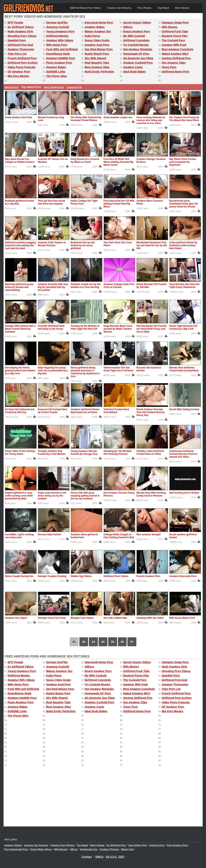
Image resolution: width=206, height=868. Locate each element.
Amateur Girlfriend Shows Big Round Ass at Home (85, 411)
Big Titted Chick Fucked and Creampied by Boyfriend (183, 162)
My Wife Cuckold (134, 36)
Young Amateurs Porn (60, 31)
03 (93, 642)
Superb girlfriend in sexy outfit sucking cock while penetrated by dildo (19, 496)
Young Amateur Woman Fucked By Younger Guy (84, 453)
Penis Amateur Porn (59, 63)
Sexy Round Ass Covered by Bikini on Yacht (85, 161)
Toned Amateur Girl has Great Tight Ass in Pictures (119, 369)
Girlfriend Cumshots (136, 40)
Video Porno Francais (22, 67)
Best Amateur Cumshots (178, 49)
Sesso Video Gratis (97, 40)
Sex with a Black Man (115, 618)
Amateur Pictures (109, 849)
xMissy (74, 849)
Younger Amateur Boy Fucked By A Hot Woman (52, 453)
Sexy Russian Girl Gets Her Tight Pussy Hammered (185, 286)
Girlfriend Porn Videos (116, 576)
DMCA (100, 857)
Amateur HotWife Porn (61, 58)
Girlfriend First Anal (20, 45)
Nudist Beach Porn (97, 54)
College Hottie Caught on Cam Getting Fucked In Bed (119, 536)
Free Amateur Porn (177, 845)
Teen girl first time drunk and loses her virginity (52, 202)
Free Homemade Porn (16, 849)
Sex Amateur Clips (174, 63)
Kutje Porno (92, 36)
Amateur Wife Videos (60, 40)
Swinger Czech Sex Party (52, 618)
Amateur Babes (95, 27)
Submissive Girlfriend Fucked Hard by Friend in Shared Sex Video (183, 454)
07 (132, 642)
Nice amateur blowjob (149, 534)
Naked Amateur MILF (175, 54)
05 (113, 642)
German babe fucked (50, 534)
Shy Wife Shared (95, 58)
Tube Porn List (17, 54)
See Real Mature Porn (99, 49)
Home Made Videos (41, 849)
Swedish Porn (17, 40)
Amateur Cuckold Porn (138, 63)
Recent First (12, 87)
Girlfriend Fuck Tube (175, 31)
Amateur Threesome (21, 49)
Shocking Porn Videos (22, 36)
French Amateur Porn (148, 576)
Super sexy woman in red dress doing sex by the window (52, 496)
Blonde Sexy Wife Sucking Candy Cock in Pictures (151, 494)
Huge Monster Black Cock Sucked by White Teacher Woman (118, 329)
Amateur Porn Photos (62, 845)
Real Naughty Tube (97, 63)
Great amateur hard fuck (19, 117)
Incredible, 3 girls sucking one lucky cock (19, 536)
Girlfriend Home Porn (175, 72)
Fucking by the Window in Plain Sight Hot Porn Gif (85, 327)
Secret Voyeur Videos (137, 23)
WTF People (15, 23)
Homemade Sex (89, 849)
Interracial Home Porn (99, 23)
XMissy (128, 27)
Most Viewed (182, 8)
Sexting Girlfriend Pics (176, 58)
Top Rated (163, 8)
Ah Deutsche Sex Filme (138, 58)
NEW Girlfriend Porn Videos (86, 8)
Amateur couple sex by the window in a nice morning (86, 286)
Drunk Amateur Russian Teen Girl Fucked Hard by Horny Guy (151, 412)
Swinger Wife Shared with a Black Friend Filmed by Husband (20, 329)
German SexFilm (57, 23)
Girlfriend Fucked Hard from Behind (116, 411)
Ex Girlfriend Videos (21, 27)
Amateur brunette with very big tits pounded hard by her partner (53, 287)
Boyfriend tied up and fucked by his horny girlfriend (83, 245)
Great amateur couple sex (118, 117)
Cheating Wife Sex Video (150, 618)
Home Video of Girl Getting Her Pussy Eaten (20, 453)
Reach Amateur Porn (137, 31)
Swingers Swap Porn (175, 23)
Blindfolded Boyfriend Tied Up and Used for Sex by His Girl (152, 245)
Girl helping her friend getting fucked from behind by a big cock (20, 371)
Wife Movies (170, 27)
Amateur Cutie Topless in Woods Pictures (52, 244)
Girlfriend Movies (57, 36)
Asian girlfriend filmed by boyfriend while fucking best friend (183, 245)
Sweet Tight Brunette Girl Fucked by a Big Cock (183, 327)
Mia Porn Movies (18, 76)
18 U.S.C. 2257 (115, 857)
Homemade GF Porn (136, 54)
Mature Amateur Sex (98, 31)
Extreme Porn (157, 845)
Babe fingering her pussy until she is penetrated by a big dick (53, 371)
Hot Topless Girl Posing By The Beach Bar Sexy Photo (184, 119)
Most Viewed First (54, 87)
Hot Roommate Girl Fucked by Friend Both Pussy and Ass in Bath (152, 329)
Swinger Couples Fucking (52, 576)
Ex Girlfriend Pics (116, 845)
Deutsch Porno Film (174, 36)
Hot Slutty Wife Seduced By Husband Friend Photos (86, 119)
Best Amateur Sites (97, 67)
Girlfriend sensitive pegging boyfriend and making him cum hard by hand (21, 245)
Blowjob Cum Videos (82, 618)
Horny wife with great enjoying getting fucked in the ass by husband (85, 496)
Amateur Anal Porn (97, 45)
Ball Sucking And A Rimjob (184, 493)
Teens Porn (169, 67)
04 (103, 642)
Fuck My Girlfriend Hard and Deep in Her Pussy (51, 327)
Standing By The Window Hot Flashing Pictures (118, 453)
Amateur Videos (13, 845)
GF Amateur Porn (19, 72)
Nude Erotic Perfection (99, 72)
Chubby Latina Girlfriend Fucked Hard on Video (150, 453)
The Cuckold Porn (173, 40)
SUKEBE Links (56, 72)
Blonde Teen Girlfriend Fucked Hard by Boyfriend (184, 369)
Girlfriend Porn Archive (23, 63)
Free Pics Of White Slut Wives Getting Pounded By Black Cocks (119, 162)
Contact (87, 857)
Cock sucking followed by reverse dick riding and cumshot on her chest (151, 120)
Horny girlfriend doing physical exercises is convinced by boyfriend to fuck (85, 372)
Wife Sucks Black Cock (182, 618)
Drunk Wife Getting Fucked (184, 409)
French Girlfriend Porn (22, 58)
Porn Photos (144, 8)
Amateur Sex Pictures (119, 8)
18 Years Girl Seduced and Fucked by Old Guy (20, 411)
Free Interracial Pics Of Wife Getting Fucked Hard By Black (119, 204)
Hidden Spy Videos (81, 576)
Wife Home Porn (57, 45)
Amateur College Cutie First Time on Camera (119, 286)
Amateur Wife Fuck (174, 45)
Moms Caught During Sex (19, 576)
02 (84, 642)
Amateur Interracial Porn (183, 576)
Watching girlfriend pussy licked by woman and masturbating (19, 287)
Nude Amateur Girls (20, 31)
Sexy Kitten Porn (138, 845)
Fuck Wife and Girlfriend (62, 49)
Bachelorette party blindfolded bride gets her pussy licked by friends (184, 204)
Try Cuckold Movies (136, 45)
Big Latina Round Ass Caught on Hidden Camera (20, 161)
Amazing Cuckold (57, 27)
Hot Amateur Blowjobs (138, 49)
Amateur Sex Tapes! (16, 618)
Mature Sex (127, 849)
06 (122, 642)
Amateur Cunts (133, 67)
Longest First (74, 87)
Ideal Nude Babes (135, 72)
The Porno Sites (57, 76)
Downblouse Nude (58, 54)
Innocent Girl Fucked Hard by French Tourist (53, 411)
